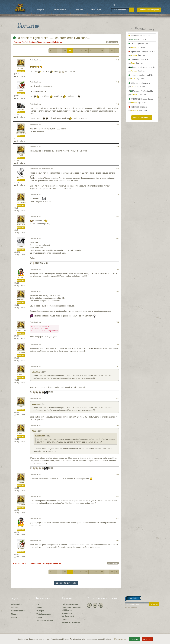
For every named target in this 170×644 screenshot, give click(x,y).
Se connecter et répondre (66, 583)
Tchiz (21, 155)
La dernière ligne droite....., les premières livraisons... (51, 38)
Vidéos (40, 608)
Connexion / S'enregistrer (149, 10)
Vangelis (21, 375)
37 (91, 51)
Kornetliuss (21, 331)
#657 (117, 474)
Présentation (17, 604)
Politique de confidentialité (68, 615)
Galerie (14, 617)
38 (97, 51)
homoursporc (21, 133)
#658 (117, 496)
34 (75, 51)
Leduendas (21, 353)
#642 (117, 82)
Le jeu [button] (41, 10)
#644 (117, 125)
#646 (117, 169)
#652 (117, 322)
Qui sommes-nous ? (71, 604)
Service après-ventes (71, 622)
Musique (40, 611)
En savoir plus (120, 639)
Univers (15, 608)
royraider (21, 225)
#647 (117, 194)
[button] (115, 5)
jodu (21, 90)
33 (70, 51)
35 (81, 51)
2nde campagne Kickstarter (50, 42)
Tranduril (21, 300)
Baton (21, 278)
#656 (117, 425)
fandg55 (21, 483)
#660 (117, 540)
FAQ (38, 604)
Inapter (21, 109)
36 (86, 51)
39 (102, 51)
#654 (117, 366)
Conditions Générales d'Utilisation (71, 609)
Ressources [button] (61, 10)
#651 (117, 291)
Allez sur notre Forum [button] (142, 118)
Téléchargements (44, 614)
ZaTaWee (21, 177)
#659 (117, 518)
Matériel (15, 614)
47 (112, 51)
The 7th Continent (29, 42)
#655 (117, 398)
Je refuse (147, 639)
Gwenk (21, 68)
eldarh (21, 549)
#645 (117, 147)
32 (65, 51)
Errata (39, 617)
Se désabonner (131, 608)
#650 (117, 269)
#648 (117, 216)
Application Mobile (45, 621)
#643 (117, 104)
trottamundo (21, 203)
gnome (21, 247)
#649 (117, 238)
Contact (65, 619)
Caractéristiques (18, 611)
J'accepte (134, 639)
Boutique (96, 10)
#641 (117, 60)
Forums (79, 10)
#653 (117, 344)
